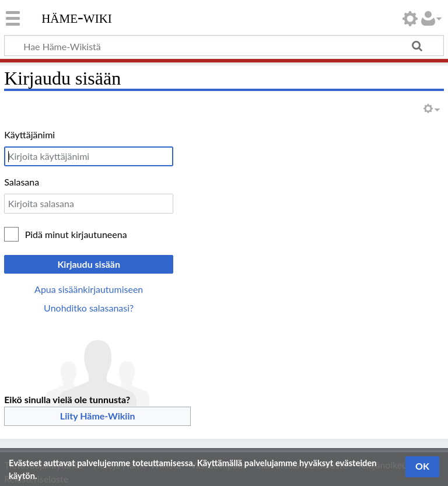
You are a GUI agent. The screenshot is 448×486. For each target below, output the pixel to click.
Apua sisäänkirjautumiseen (89, 289)
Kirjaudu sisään (89, 264)
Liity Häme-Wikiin (98, 416)
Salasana (22, 182)
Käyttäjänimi (29, 134)
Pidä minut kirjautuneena (76, 234)
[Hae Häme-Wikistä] (224, 46)
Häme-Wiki (77, 17)
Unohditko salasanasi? (89, 308)
